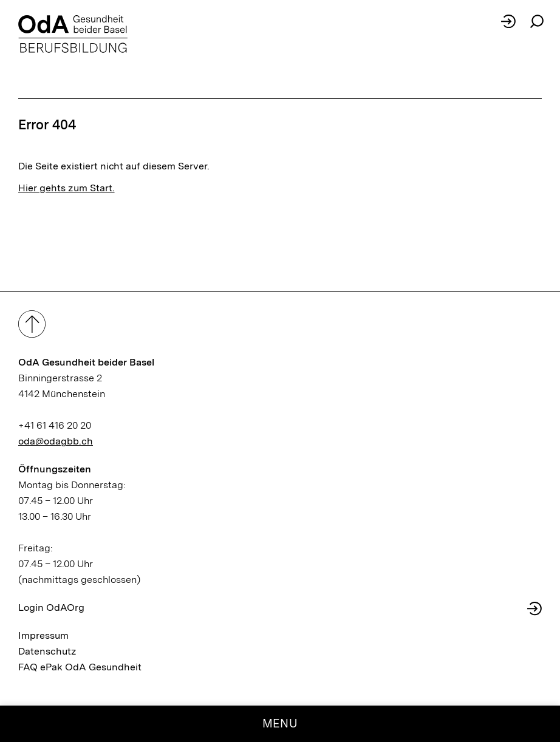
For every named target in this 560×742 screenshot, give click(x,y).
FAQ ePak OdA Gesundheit (80, 667)
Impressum (43, 635)
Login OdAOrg (51, 608)
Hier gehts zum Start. (67, 188)
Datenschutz (47, 651)
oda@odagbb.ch (56, 441)
